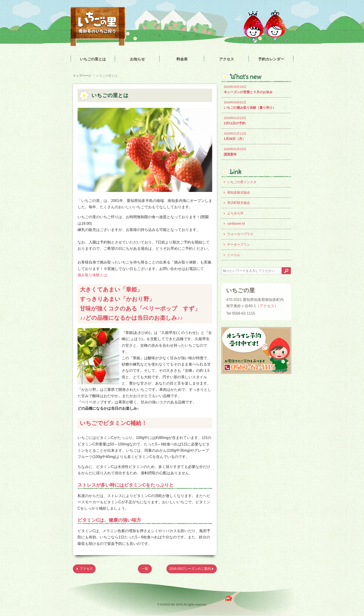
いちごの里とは (93, 59)
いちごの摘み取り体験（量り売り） (256, 105)
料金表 (182, 59)
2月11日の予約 (256, 120)
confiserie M (236, 224)
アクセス (227, 59)
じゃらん (234, 255)
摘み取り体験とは (92, 275)
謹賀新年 (256, 151)
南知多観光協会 (239, 192)
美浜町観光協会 (239, 203)
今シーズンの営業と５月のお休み (256, 89)
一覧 (145, 569)
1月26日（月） (256, 136)
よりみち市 (235, 213)
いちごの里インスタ (242, 182)
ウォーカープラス (240, 234)
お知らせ (137, 59)
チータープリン (239, 244)
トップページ (82, 76)
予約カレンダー (271, 59)
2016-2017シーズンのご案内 (192, 569)
